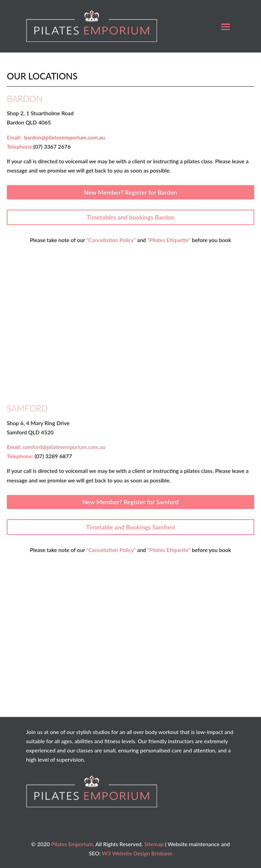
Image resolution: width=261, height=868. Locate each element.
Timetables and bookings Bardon (130, 217)
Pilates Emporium (72, 844)
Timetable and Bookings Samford (131, 527)
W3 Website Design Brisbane (137, 853)
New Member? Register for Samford (131, 502)
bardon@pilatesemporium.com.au (64, 137)
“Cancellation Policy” (111, 240)
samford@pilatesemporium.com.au (64, 447)
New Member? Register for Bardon (130, 192)
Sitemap (154, 844)
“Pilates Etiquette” (169, 240)
